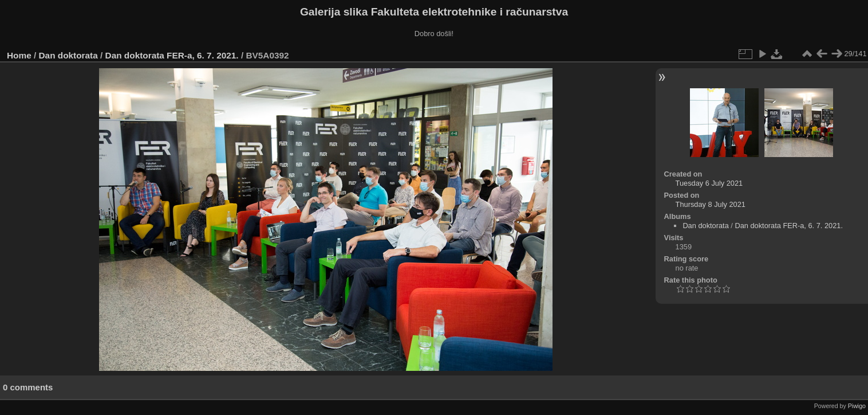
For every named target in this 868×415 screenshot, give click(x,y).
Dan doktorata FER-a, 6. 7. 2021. (172, 55)
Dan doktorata (68, 55)
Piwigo (857, 406)
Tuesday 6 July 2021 (709, 183)
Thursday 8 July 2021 (711, 204)
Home (19, 55)
